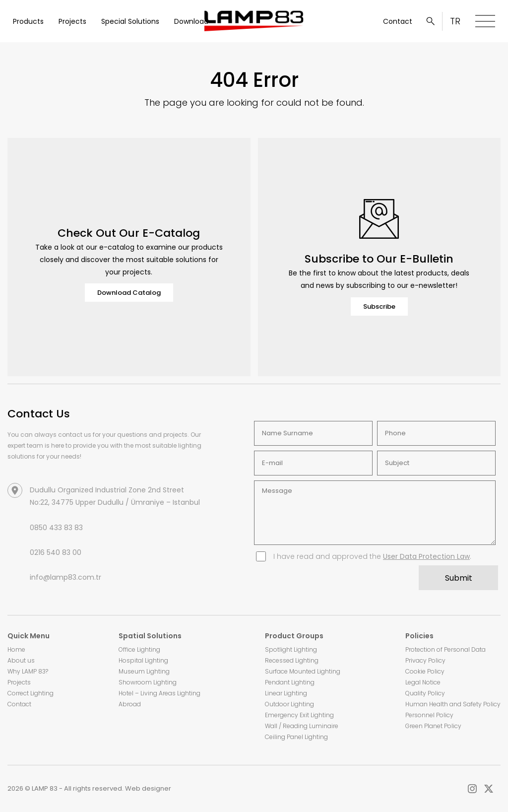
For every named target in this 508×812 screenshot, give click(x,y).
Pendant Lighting (290, 682)
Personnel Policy (429, 715)
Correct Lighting (31, 693)
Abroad (130, 704)
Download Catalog (129, 293)
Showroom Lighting (148, 682)
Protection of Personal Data (445, 649)
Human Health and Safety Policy (453, 704)
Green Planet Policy (433, 726)
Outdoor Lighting (289, 704)
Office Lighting (139, 649)
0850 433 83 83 (56, 528)
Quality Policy (425, 693)
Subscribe (379, 306)
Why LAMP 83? (28, 671)
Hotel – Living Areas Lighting (159, 693)
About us (21, 660)
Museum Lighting (144, 671)
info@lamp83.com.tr (65, 577)
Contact (398, 21)
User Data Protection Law (426, 556)
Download (191, 21)
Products (28, 21)
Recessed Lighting (292, 660)
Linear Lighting (286, 693)
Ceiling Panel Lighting (296, 737)
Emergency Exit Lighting (299, 715)
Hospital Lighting (143, 660)
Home (16, 649)
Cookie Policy (425, 671)
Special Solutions (130, 21)
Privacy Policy (425, 660)
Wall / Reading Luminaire (302, 726)
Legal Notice (423, 682)
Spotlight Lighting (291, 649)
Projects (72, 21)
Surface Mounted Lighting (303, 671)
